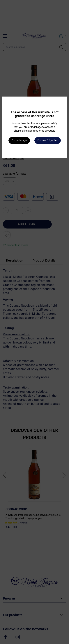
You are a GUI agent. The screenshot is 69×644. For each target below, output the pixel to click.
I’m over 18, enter (48, 140)
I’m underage (19, 140)
